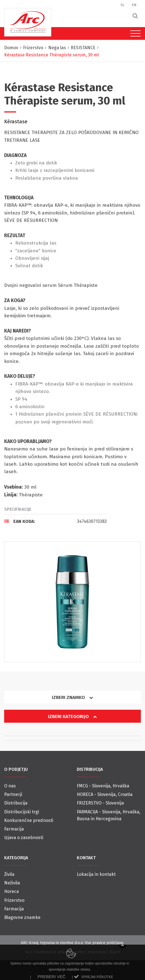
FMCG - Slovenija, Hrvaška (103, 786)
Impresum (97, 952)
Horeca (12, 891)
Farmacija (14, 829)
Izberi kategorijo (72, 716)
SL (122, 5)
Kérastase (16, 122)
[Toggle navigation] (134, 33)
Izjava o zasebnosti (24, 838)
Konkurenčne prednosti (29, 820)
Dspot (115, 952)
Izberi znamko (72, 697)
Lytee (80, 952)
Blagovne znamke (22, 917)
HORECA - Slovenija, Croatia (105, 794)
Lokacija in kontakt (96, 874)
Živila (9, 874)
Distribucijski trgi (22, 812)
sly (27, 952)
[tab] (55, 521)
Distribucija (16, 803)
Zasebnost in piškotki (52, 952)
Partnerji (13, 794)
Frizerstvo (14, 900)
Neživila (12, 883)
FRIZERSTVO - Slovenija (100, 803)
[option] (72, 602)
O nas (10, 786)
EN (134, 5)
